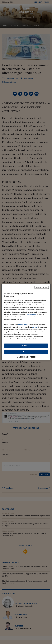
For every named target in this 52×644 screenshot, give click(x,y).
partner (35, 327)
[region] (26, 322)
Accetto (26, 352)
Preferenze (26, 346)
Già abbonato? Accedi (26, 357)
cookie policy (31, 314)
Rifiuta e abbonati (42, 287)
